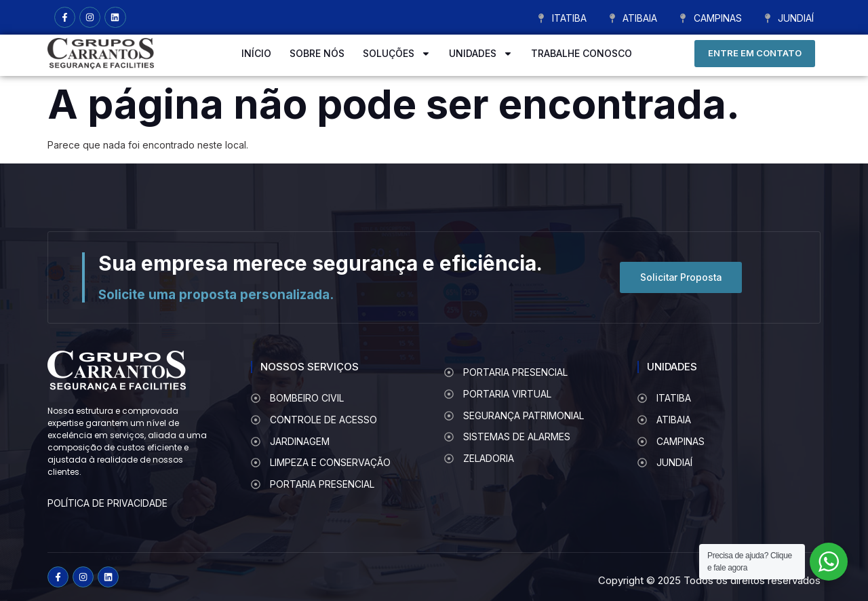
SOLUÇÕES (397, 54)
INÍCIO (256, 53)
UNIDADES (481, 54)
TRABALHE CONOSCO (581, 53)
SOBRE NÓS (317, 53)
